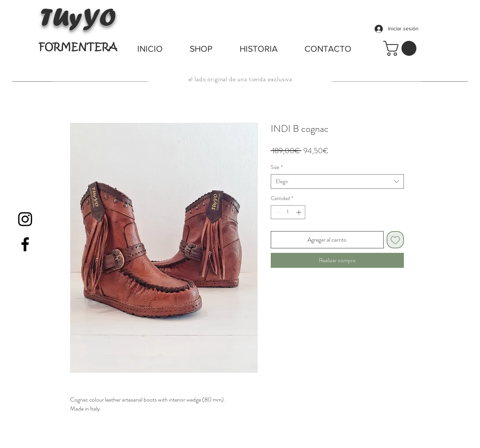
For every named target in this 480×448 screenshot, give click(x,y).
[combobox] (337, 181)
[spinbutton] (288, 212)
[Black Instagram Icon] (25, 219)
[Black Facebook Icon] (25, 244)
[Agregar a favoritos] (395, 240)
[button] (402, 48)
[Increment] (299, 212)
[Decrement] (277, 212)
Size (277, 167)
